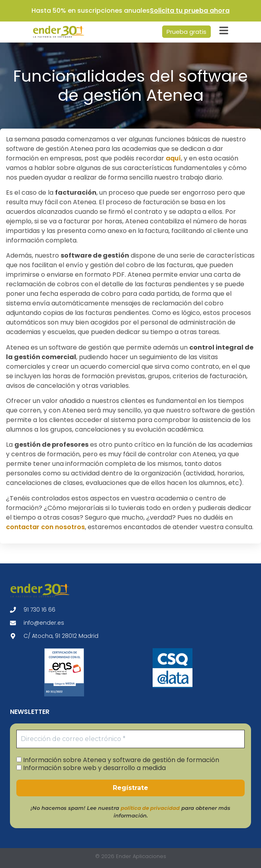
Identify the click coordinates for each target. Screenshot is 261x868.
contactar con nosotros (45, 527)
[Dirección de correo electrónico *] (130, 739)
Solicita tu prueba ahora (190, 11)
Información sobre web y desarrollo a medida (91, 768)
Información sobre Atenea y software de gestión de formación (118, 760)
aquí (173, 158)
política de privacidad (150, 808)
